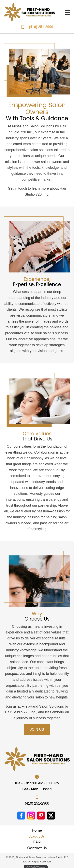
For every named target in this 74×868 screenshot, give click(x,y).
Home (37, 830)
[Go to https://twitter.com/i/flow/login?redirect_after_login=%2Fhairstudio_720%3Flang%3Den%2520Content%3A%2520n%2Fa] (51, 816)
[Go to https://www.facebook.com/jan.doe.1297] (21, 816)
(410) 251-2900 (41, 27)
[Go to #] (31, 816)
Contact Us (37, 848)
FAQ (37, 842)
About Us (37, 836)
